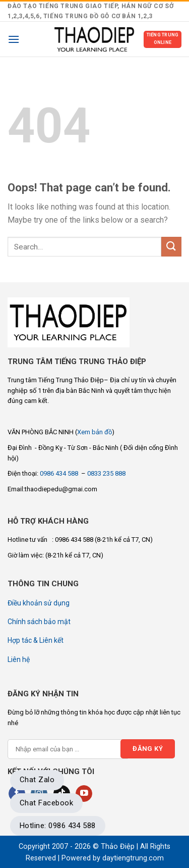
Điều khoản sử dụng (39, 603)
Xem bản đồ (94, 432)
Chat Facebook (46, 803)
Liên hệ (19, 659)
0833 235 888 (106, 473)
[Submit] (171, 247)
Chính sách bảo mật (39, 622)
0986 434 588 (60, 473)
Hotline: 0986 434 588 (58, 826)
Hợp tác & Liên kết (36, 640)
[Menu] (14, 39)
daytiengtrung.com (133, 858)
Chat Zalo (37, 780)
